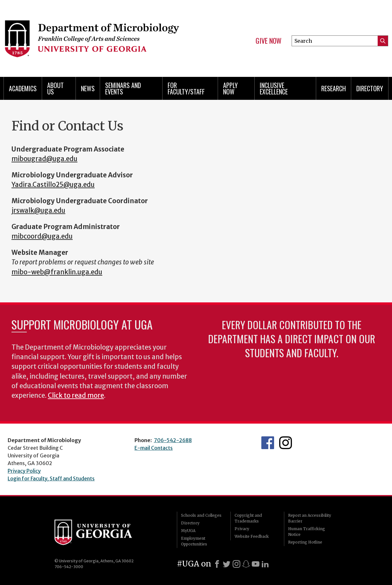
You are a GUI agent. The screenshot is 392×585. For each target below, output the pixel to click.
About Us (55, 88)
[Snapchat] (246, 564)
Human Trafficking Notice (307, 532)
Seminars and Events (123, 88)
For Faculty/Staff (186, 88)
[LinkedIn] (265, 564)
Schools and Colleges (201, 515)
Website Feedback (252, 536)
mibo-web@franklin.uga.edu (57, 272)
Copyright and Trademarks (248, 518)
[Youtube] (256, 564)
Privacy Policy (24, 471)
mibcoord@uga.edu (42, 236)
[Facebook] (217, 564)
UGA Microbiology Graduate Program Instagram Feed (286, 443)
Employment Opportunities (194, 541)
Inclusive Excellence (274, 88)
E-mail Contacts (154, 448)
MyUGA (188, 531)
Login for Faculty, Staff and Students (51, 478)
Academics (23, 88)
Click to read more (76, 396)
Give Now (269, 41)
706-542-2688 (173, 440)
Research (334, 88)
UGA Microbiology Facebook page (268, 443)
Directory (370, 88)
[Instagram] (236, 564)
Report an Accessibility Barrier (310, 518)
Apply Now (230, 88)
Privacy (242, 529)
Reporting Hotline (305, 542)
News (88, 88)
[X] (227, 564)
